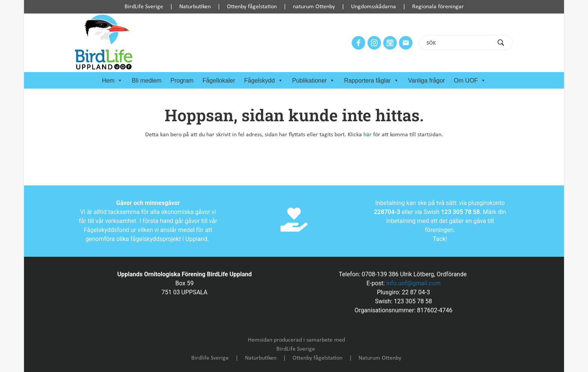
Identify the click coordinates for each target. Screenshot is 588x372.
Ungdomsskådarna (373, 7)
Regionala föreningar (438, 7)
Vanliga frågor (426, 81)
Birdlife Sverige (210, 358)
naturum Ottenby (314, 7)
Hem (112, 81)
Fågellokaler (219, 81)
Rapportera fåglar (371, 81)
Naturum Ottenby (380, 358)
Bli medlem (146, 81)
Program (182, 81)
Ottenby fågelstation (252, 7)
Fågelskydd (264, 81)
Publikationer (314, 81)
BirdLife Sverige (144, 7)
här (367, 135)
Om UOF (470, 81)
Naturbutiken (195, 7)
